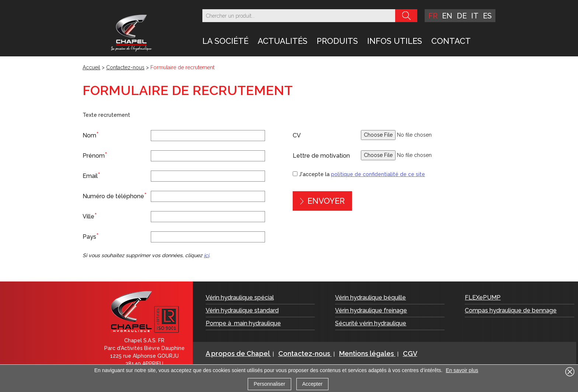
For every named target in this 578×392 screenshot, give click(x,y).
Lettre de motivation (321, 156)
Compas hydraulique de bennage (511, 310)
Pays (91, 236)
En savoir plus (462, 370)
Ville (90, 216)
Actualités (283, 41)
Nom (91, 135)
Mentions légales (367, 353)
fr (433, 16)
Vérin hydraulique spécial (240, 297)
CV (297, 135)
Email (91, 175)
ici (206, 255)
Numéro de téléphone (115, 196)
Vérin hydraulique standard (242, 310)
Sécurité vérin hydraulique (371, 323)
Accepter (312, 384)
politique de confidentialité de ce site (378, 174)
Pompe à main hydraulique (243, 323)
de (462, 16)
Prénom (95, 155)
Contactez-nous (125, 67)
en (447, 16)
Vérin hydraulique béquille (370, 297)
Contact (451, 41)
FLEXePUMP (483, 297)
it (475, 16)
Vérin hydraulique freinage (371, 310)
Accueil (91, 67)
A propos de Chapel (238, 353)
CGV (410, 353)
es (487, 16)
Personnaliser (269, 384)
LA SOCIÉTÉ (225, 41)
